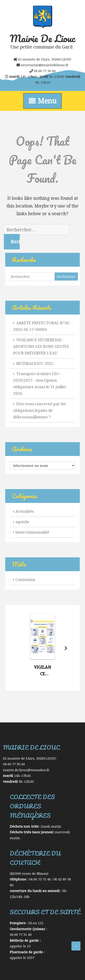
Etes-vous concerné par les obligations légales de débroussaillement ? (40, 410)
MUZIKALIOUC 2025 (35, 363)
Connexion (25, 579)
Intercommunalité (32, 532)
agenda (22, 522)
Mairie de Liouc (42, 39)
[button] (42, 647)
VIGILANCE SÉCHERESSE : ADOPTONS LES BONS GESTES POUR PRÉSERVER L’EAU (41, 346)
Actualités (25, 511)
